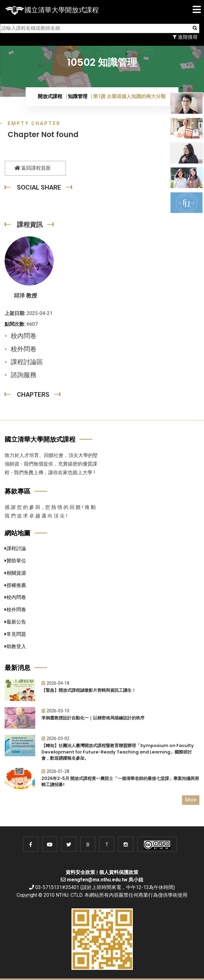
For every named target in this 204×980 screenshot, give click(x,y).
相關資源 (15, 573)
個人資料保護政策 (119, 872)
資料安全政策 (80, 872)
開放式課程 (50, 96)
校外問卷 (24, 349)
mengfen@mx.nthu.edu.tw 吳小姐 (105, 880)
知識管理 (78, 96)
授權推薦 (15, 585)
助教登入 (15, 646)
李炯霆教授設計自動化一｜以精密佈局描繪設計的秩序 (93, 718)
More (191, 800)
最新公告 (15, 622)
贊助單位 (15, 561)
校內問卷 (24, 336)
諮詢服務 (24, 375)
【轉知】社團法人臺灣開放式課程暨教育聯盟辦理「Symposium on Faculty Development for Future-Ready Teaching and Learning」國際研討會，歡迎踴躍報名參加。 (118, 752)
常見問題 (15, 634)
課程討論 (15, 548)
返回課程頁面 (33, 168)
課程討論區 (27, 362)
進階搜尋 (185, 37)
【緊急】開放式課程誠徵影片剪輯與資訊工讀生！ (89, 690)
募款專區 (17, 491)
